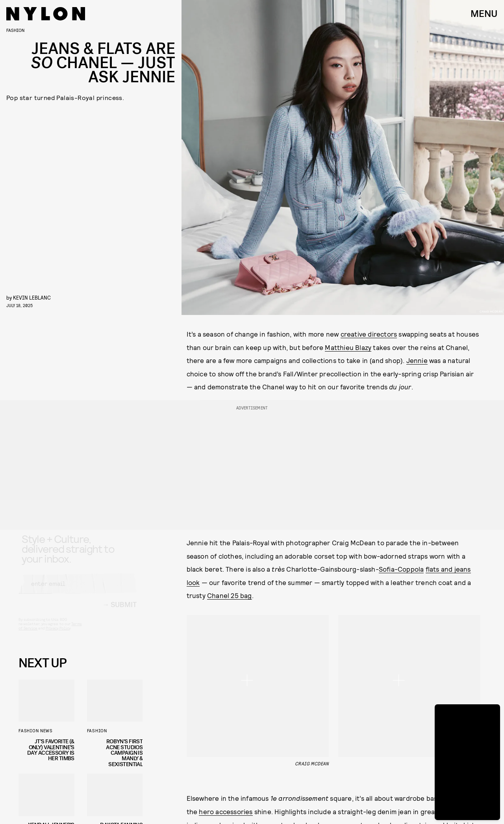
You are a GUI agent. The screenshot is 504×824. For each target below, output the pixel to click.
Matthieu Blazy (348, 347)
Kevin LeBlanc (32, 297)
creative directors (369, 334)
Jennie (417, 360)
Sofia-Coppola (401, 569)
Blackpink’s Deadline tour (226, 722)
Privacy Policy (58, 635)
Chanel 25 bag (230, 595)
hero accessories (226, 682)
